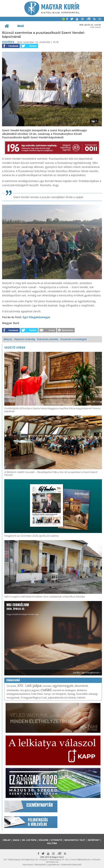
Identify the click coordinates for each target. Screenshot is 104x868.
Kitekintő (56, 840)
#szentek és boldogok (74, 339)
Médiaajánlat (40, 865)
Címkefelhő (13, 680)
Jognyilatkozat (53, 865)
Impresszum (28, 865)
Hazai (16, 840)
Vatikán (81, 698)
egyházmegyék (63, 686)
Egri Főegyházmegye (36, 317)
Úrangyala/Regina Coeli (34, 698)
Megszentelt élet (75, 840)
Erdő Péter (37, 694)
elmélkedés (13, 690)
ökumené (81, 686)
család (46, 690)
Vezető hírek (15, 347)
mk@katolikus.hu (83, 860)
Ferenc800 (82, 694)
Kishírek (8, 42)
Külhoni (44, 840)
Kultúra (52, 843)
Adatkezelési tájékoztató (71, 865)
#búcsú (8, 339)
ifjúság (71, 694)
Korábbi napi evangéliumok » (87, 673)
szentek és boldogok (64, 690)
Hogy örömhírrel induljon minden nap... (23, 609)
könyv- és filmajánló (55, 694)
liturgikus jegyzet (30, 690)
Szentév (47, 686)
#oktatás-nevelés (48, 339)
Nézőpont (94, 840)
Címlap (7, 840)
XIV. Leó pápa (29, 685)
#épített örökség (25, 339)
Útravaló (11, 686)
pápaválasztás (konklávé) (62, 698)
